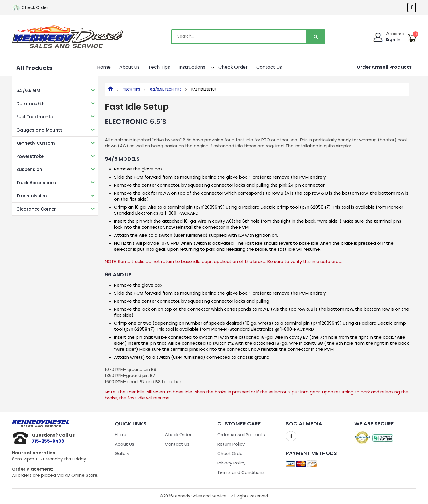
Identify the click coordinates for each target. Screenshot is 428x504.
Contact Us (269, 67)
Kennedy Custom (36, 143)
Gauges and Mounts (40, 130)
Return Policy (231, 444)
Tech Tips (159, 67)
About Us (129, 67)
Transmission (32, 196)
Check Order (35, 7)
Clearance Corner (36, 209)
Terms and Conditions (241, 472)
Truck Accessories (36, 183)
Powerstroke (30, 156)
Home (104, 67)
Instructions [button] (195, 67)
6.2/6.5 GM (28, 90)
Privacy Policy (231, 463)
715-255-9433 (48, 441)
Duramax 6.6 (31, 104)
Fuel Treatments (35, 117)
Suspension (29, 169)
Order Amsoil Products (384, 67)
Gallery (122, 453)
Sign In (393, 40)
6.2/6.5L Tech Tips (166, 89)
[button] (207, 67)
